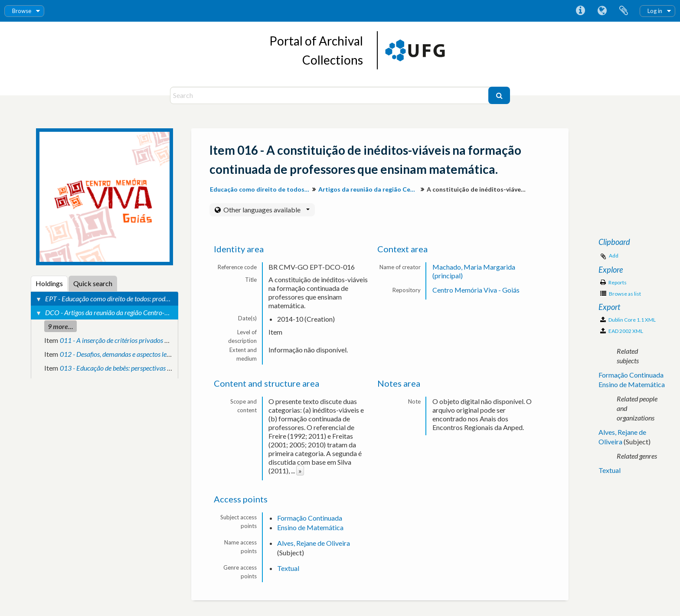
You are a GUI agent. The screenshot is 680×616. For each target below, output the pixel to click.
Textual (288, 568)
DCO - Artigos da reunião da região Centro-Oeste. (113, 312)
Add (614, 256)
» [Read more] (300, 471)
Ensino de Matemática (310, 527)
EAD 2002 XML (622, 331)
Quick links (580, 11)
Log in (655, 11)
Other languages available (266, 210)
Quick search (93, 283)
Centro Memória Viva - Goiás (476, 290)
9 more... (60, 326)
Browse (22, 11)
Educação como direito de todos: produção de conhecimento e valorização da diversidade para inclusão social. (261, 189)
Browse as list (621, 294)
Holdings (49, 283)
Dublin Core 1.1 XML (628, 320)
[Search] (330, 95)
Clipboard (624, 11)
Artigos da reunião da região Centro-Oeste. (369, 189)
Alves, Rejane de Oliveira (314, 543)
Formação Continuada (310, 518)
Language (602, 11)
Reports (613, 282)
